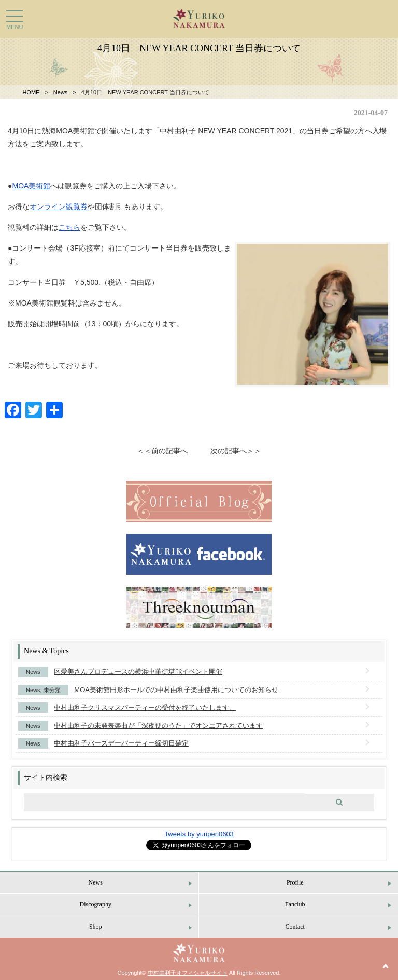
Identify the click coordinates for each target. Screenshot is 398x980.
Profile (295, 882)
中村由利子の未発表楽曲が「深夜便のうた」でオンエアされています (158, 726)
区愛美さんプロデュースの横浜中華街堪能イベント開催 (138, 672)
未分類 (52, 690)
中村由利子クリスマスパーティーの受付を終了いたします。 (145, 707)
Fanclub (295, 904)
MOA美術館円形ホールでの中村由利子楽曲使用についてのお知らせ (176, 690)
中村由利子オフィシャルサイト (188, 973)
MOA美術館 (31, 186)
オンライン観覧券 (59, 206)
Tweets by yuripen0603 (199, 834)
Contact (295, 927)
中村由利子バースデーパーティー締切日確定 (121, 743)
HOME (31, 92)
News (61, 92)
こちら (69, 227)
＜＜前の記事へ (162, 451)
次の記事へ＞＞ (236, 451)
